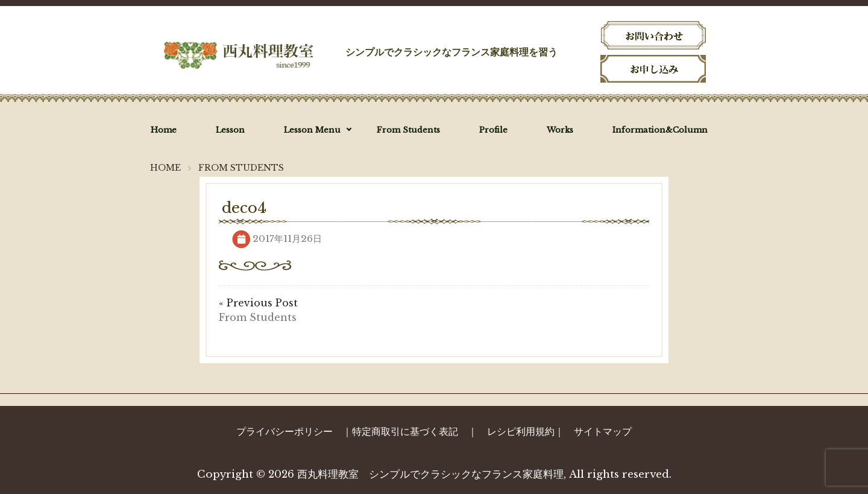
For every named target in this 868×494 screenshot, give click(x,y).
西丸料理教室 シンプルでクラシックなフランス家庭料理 (430, 474)
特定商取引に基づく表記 (405, 431)
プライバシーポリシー (285, 431)
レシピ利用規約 (521, 431)
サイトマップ (603, 431)
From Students (258, 317)
